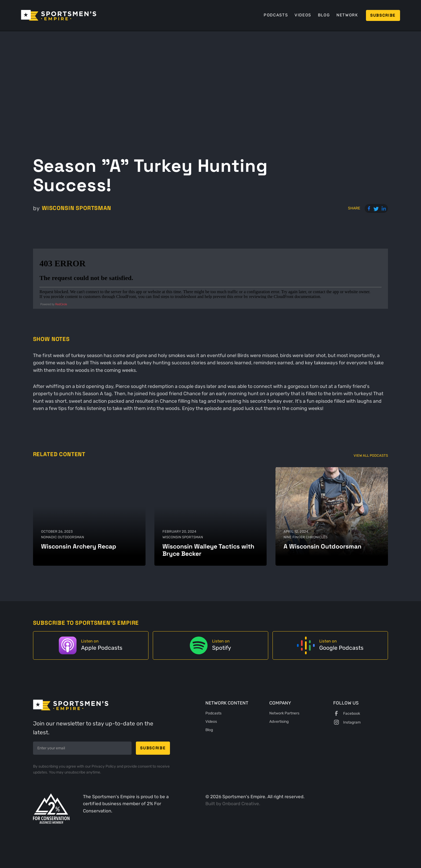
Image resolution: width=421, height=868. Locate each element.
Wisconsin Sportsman (77, 208)
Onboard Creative (241, 804)
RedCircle (61, 304)
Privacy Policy (104, 766)
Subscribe (383, 15)
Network (347, 15)
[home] (59, 15)
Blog (324, 15)
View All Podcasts (371, 455)
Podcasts (276, 15)
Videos (303, 15)
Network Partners (284, 713)
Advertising (279, 721)
